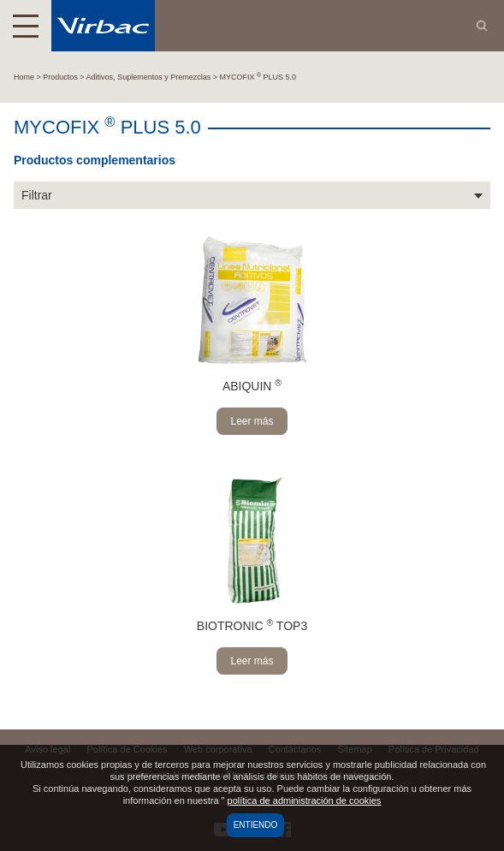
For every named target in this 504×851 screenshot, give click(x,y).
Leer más (252, 421)
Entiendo (256, 825)
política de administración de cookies (305, 800)
